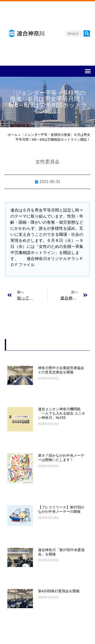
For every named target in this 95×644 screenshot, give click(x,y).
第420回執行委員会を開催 (59, 591)
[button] (88, 71)
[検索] (87, 33)
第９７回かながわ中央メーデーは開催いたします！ (61, 458)
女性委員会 (48, 162)
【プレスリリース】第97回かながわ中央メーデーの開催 (61, 509)
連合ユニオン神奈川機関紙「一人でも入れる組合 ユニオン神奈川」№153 (62, 413)
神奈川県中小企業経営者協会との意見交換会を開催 (61, 370)
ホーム (13, 135)
